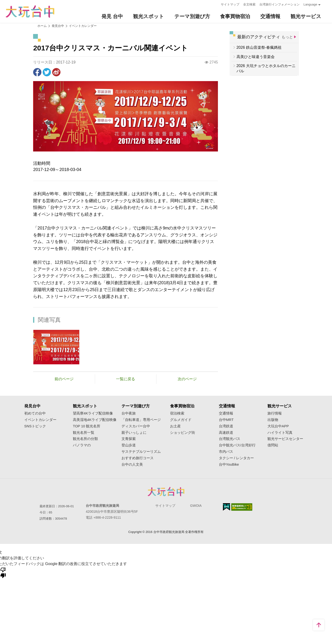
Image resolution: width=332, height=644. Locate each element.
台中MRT (226, 420)
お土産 (175, 426)
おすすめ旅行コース (138, 458)
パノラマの (82, 445)
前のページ (64, 379)
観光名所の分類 (85, 439)
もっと (287, 37)
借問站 (273, 445)
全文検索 (249, 4)
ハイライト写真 (280, 433)
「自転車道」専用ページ (141, 420)
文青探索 (129, 439)
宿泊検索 (177, 413)
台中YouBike (229, 464)
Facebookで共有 (37, 72)
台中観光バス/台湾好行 (237, 445)
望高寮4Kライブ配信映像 (93, 413)
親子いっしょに (134, 433)
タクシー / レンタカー (236, 458)
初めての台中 (35, 413)
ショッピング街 (183, 433)
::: (216, 4)
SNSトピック (35, 426)
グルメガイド (181, 420)
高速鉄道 (226, 433)
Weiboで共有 (56, 72)
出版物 (273, 420)
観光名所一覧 (84, 433)
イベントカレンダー (83, 26)
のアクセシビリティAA (242, 507)
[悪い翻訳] (3, 572)
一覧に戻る (126, 379)
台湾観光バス (230, 439)
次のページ (187, 379)
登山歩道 (129, 445)
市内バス (226, 452)
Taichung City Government (166, 492)
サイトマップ (230, 4)
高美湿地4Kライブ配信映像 (95, 420)
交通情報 (226, 413)
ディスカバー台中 (136, 426)
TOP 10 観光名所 (87, 426)
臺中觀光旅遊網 (30, 12)
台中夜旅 (129, 413)
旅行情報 (275, 413)
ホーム (42, 26)
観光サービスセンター (285, 439)
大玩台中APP (278, 426)
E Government (226, 507)
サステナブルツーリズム (141, 452)
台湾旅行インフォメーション (279, 4)
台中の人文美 (132, 464)
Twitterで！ (47, 72)
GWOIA (196, 506)
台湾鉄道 (226, 426)
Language (310, 4)
